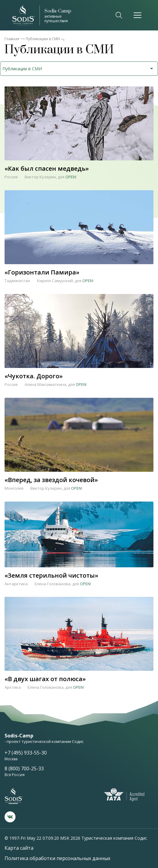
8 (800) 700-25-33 (24, 768)
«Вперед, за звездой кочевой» (51, 479)
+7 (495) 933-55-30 (26, 753)
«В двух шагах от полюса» (45, 678)
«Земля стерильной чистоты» (51, 575)
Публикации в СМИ (43, 39)
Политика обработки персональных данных (57, 858)
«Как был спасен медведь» (47, 168)
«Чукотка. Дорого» (34, 375)
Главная (12, 39)
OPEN (70, 177)
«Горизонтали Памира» (42, 272)
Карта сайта (19, 848)
